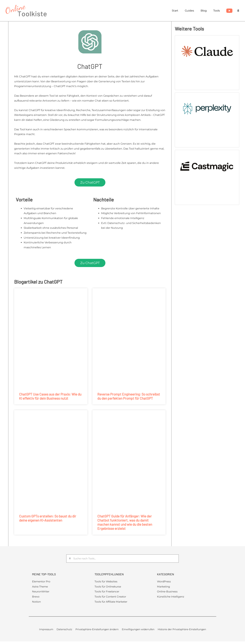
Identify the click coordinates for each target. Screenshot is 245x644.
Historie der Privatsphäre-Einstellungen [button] (182, 630)
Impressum (46, 630)
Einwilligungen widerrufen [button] (138, 630)
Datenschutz (64, 630)
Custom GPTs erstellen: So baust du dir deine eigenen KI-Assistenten (48, 518)
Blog (204, 11)
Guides (189, 11)
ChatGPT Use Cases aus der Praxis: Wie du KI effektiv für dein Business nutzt (50, 396)
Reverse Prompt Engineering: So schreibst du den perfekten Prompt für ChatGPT (129, 396)
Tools (217, 11)
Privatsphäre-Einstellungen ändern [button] (97, 630)
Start (175, 11)
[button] (238, 11)
